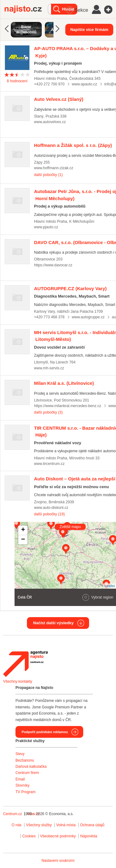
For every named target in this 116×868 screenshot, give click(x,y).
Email (20, 779)
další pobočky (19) (49, 514)
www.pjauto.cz (46, 227)
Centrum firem (27, 773)
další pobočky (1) (48, 175)
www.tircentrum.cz (49, 464)
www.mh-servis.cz (49, 368)
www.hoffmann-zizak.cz (54, 168)
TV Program (26, 792)
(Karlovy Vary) (70, 288)
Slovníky (22, 785)
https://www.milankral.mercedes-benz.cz (68, 406)
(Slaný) (59, 99)
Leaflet (110, 586)
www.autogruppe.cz (88, 317)
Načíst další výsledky (53, 623)
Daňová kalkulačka (31, 767)
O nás (17, 825)
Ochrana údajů (92, 825)
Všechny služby (39, 825)
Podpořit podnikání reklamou (45, 732)
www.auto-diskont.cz (51, 508)
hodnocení (17, 81)
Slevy (20, 754)
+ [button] (23, 530)
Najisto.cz (26, 9)
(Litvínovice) (64, 383)
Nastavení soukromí (58, 861)
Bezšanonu (25, 760)
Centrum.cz (13, 814)
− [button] (23, 540)
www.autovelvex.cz (50, 122)
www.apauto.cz (84, 84)
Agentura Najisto (25, 664)
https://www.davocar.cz (53, 265)
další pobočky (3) (48, 412)
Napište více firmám (89, 30)
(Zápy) (73, 145)
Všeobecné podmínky (58, 836)
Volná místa (66, 825)
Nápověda (89, 836)
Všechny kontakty (18, 681)
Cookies (29, 836)
